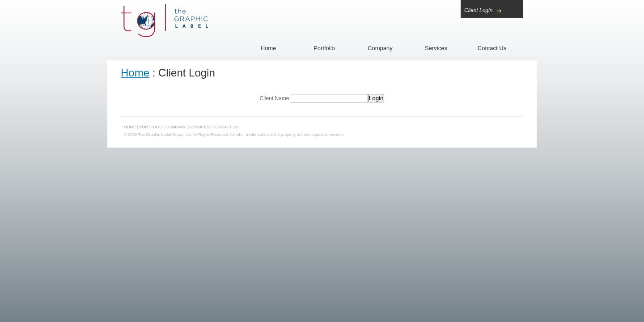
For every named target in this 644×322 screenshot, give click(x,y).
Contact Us (492, 48)
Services (436, 48)
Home (269, 48)
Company (380, 48)
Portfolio (324, 48)
